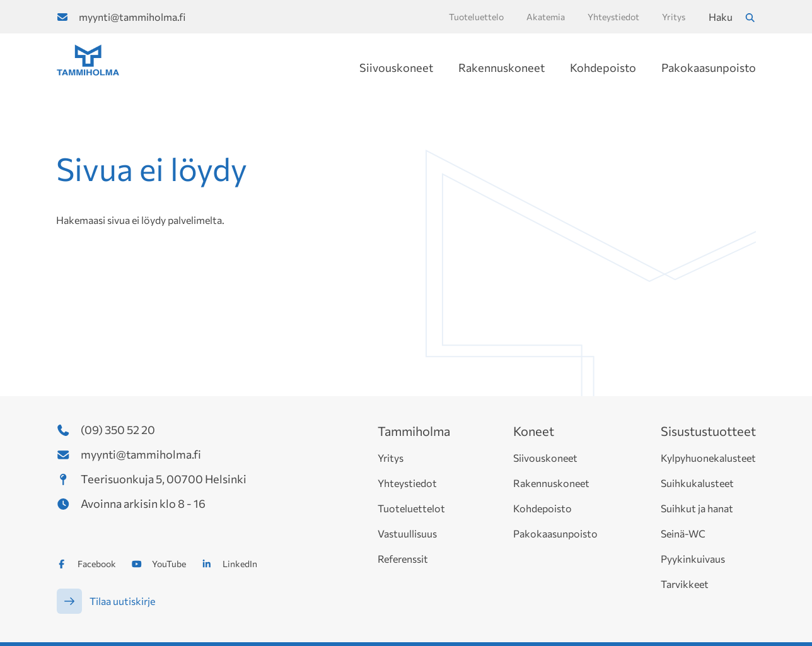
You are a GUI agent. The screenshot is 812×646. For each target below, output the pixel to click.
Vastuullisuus (407, 533)
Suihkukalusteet (697, 483)
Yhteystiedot (407, 483)
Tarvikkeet (685, 584)
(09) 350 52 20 (118, 430)
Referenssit (403, 559)
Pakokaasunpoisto (709, 68)
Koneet (534, 431)
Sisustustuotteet (708, 431)
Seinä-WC (683, 533)
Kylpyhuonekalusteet (708, 458)
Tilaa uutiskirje (122, 601)
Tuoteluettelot (411, 508)
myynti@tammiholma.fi (132, 17)
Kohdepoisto (603, 68)
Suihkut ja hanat (697, 508)
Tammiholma (414, 431)
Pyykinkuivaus (693, 559)
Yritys (391, 458)
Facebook (97, 564)
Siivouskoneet (396, 68)
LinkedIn (240, 564)
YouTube (169, 564)
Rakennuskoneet (502, 68)
